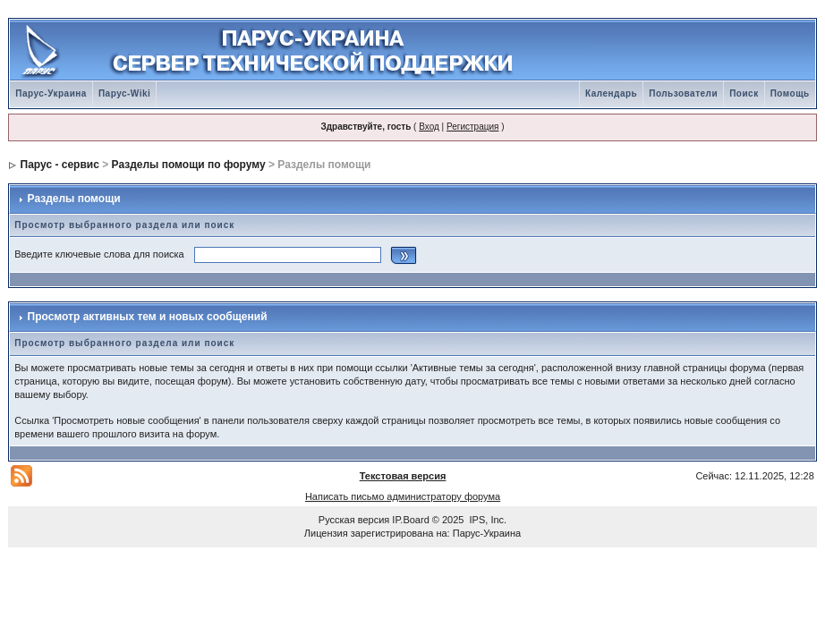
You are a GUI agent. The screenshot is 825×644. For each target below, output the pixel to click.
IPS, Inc (487, 520)
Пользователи (683, 93)
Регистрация (472, 127)
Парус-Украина (51, 93)
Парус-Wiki (124, 93)
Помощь (790, 93)
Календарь (611, 93)
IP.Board (410, 520)
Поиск (744, 93)
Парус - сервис (60, 165)
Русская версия (354, 520)
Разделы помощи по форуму (189, 165)
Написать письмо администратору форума (403, 496)
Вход (429, 127)
